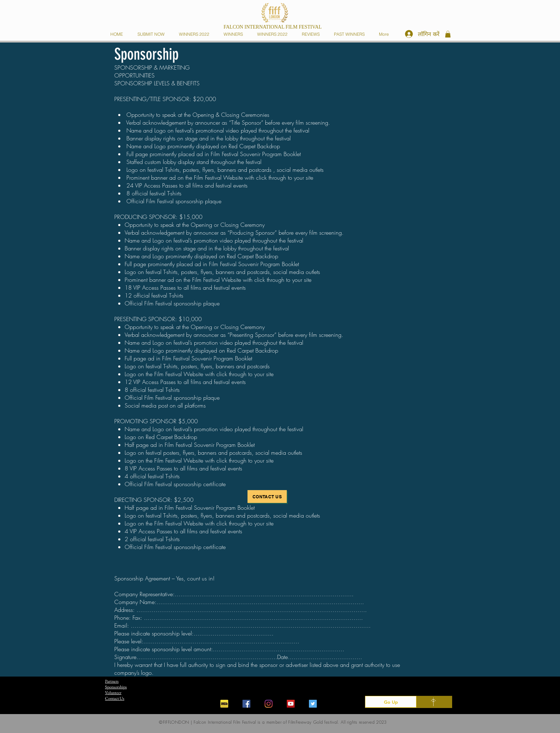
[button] (235, 34)
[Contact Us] (267, 497)
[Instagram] (269, 704)
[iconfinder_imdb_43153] (224, 704)
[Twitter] (313, 704)
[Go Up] (391, 702)
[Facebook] (246, 704)
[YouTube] (291, 704)
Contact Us (115, 698)
